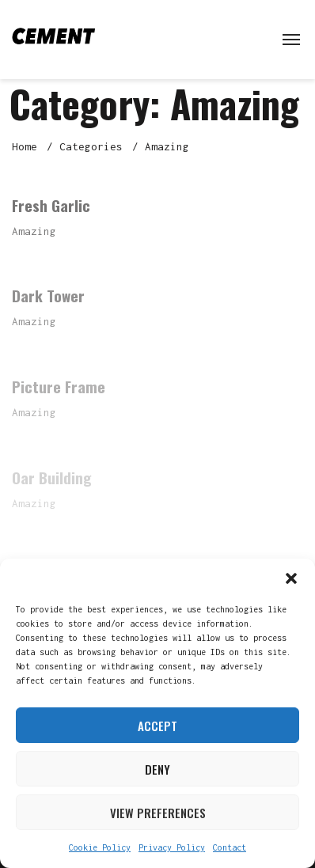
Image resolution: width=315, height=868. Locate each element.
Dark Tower (48, 295)
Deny (157, 769)
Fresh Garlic (51, 205)
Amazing (34, 231)
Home (25, 146)
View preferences (158, 813)
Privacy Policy (172, 847)
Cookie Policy (100, 847)
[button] (291, 578)
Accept (157, 726)
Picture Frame (59, 386)
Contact (230, 847)
